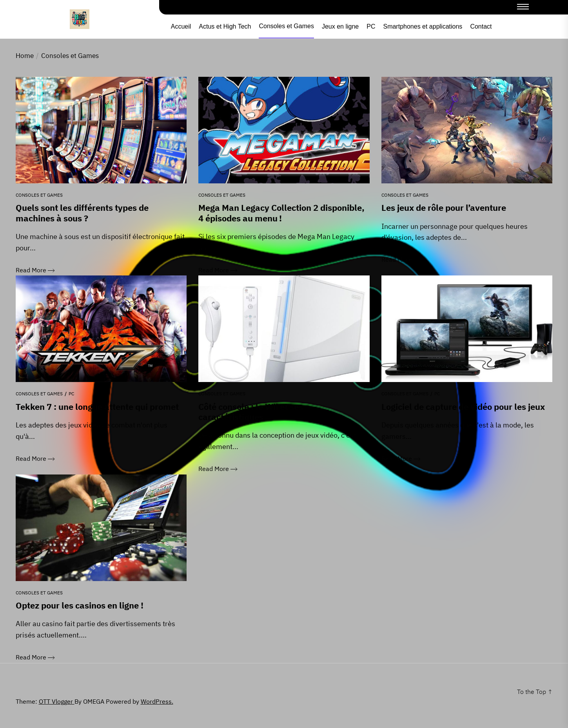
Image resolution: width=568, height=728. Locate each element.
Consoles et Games (286, 26)
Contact (481, 27)
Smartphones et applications (423, 27)
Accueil (181, 27)
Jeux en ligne (340, 27)
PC (371, 27)
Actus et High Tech (225, 27)
